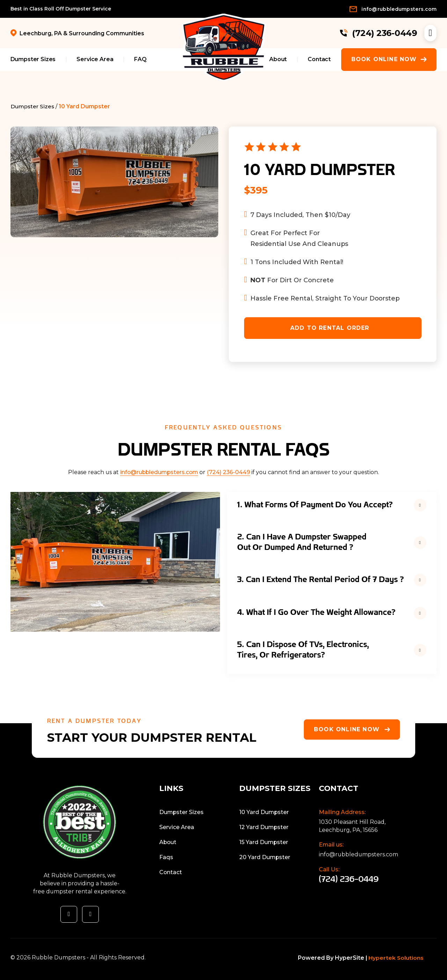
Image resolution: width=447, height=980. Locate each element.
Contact (319, 59)
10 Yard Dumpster (85, 106)
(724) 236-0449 (228, 472)
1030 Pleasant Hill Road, (352, 822)
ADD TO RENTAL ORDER (330, 328)
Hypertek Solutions (396, 958)
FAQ (140, 59)
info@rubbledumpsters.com (159, 472)
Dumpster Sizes (33, 59)
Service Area (95, 59)
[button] (332, 505)
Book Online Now (389, 59)
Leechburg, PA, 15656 (348, 830)
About (278, 59)
